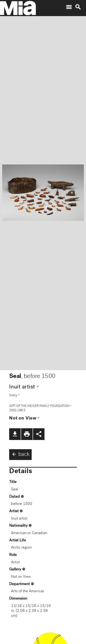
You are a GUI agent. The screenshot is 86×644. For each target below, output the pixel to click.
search (78, 7)
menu (69, 7)
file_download (15, 434)
